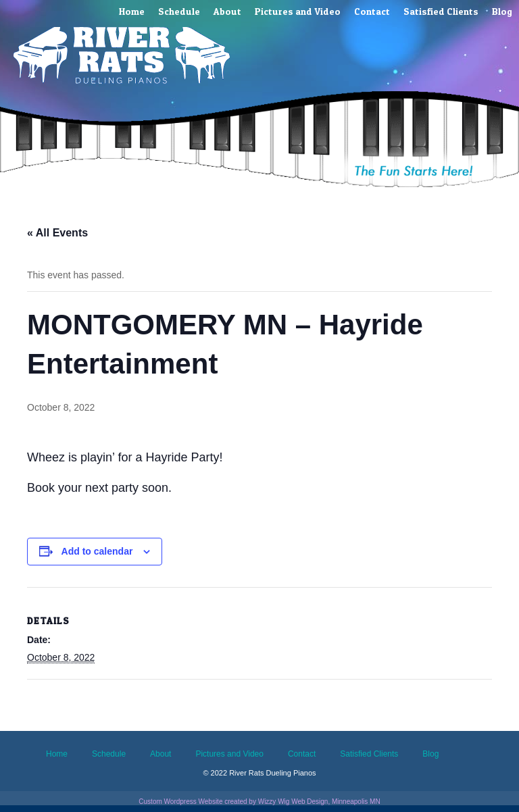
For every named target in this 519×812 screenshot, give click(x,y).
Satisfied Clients (441, 11)
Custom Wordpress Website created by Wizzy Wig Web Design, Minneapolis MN (259, 802)
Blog (502, 11)
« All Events (57, 233)
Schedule (179, 11)
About (227, 11)
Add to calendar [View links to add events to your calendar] (97, 551)
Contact (372, 11)
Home (132, 11)
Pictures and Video (298, 11)
